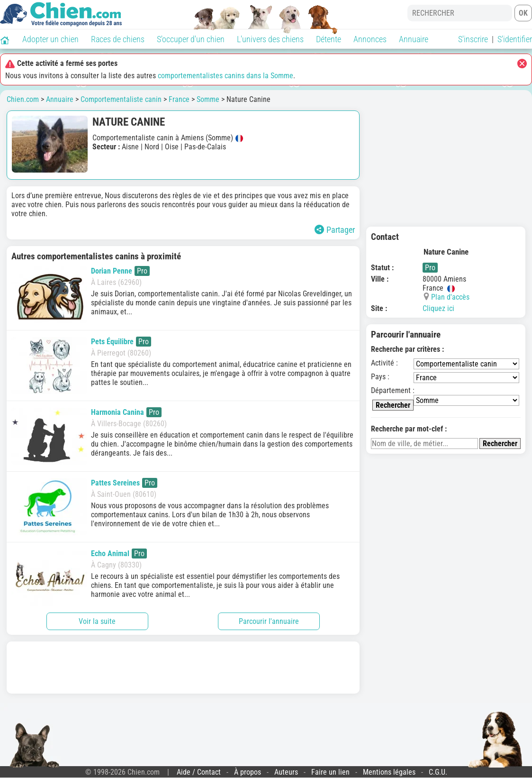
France (179, 99)
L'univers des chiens (270, 39)
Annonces (370, 39)
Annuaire (414, 39)
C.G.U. (438, 772)
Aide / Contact (199, 772)
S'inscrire (473, 39)
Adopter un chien (50, 39)
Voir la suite (97, 621)
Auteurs (286, 772)
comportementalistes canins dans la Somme (225, 76)
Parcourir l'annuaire (269, 621)
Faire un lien (330, 772)
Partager (335, 230)
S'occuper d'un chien (191, 39)
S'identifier (515, 39)
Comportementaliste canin (121, 99)
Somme (208, 99)
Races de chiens (118, 39)
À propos (248, 772)
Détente (329, 39)
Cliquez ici (438, 308)
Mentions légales (389, 772)
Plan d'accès (450, 297)
